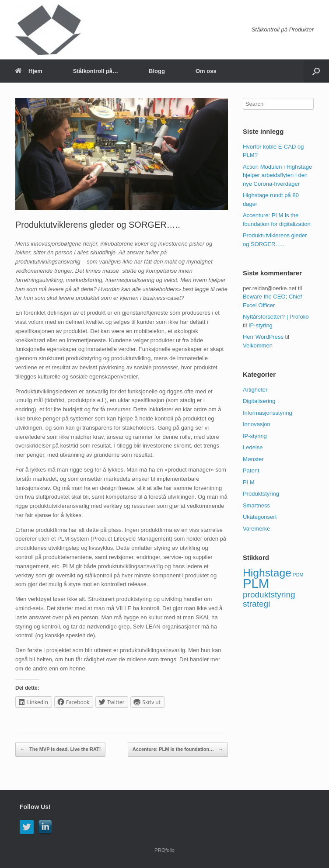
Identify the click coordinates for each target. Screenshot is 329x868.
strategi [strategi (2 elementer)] (256, 604)
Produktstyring (261, 494)
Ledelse (253, 447)
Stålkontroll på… (96, 71)
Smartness (256, 505)
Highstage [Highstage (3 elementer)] (267, 573)
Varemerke (257, 529)
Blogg (157, 71)
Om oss (206, 71)
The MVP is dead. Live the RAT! (60, 750)
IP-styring (261, 325)
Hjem (29, 71)
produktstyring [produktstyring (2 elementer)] (269, 595)
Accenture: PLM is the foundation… (178, 750)
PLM (249, 482)
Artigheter (255, 390)
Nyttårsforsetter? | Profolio (276, 317)
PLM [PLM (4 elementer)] (256, 583)
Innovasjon (257, 424)
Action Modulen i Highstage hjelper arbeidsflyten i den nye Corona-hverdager (277, 175)
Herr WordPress (263, 337)
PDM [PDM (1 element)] (298, 575)
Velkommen (258, 345)
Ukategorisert (260, 517)
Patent (251, 470)
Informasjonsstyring (268, 413)
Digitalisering (259, 401)
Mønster (253, 459)
